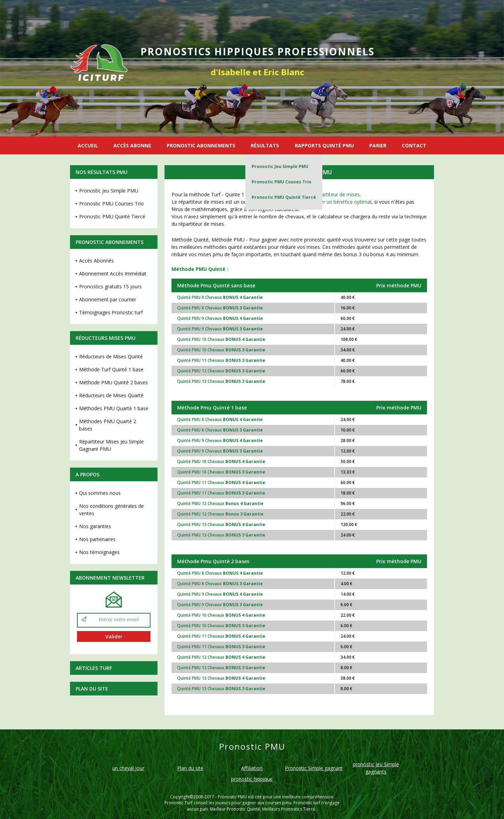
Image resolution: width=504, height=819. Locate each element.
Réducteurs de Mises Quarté (111, 395)
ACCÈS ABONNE (132, 145)
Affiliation (252, 768)
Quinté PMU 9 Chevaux (220, 318)
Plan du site (92, 689)
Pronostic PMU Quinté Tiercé (284, 197)
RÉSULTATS (265, 145)
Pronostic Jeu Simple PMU (280, 166)
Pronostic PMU (232, 797)
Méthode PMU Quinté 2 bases (113, 382)
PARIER (378, 145)
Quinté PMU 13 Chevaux (221, 381)
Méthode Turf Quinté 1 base (111, 369)
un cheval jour (128, 768)
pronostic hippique (252, 779)
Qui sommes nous (100, 493)
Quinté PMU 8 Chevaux (220, 297)
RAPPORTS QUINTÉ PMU (324, 145)
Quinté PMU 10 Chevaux (221, 339)
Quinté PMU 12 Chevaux (221, 371)
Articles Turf (94, 668)
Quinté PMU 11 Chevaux (221, 360)
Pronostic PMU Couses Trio (282, 182)
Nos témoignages (99, 552)
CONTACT (414, 145)
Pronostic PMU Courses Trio (111, 204)
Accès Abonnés (96, 261)
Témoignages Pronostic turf (111, 312)
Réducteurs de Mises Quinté (111, 356)
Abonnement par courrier (108, 299)
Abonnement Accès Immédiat (113, 274)
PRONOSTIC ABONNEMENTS (201, 145)
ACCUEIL (88, 145)
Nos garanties (95, 526)
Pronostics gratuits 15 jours (110, 286)
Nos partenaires (97, 539)
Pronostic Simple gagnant (314, 768)
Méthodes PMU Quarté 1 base (114, 408)
